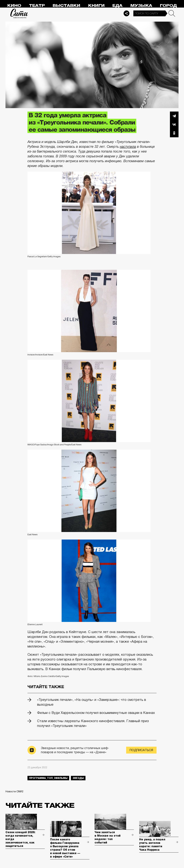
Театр (37, 6)
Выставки (66, 6)
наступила (128, 147)
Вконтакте (174, 124)
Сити (19, 13)
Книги (96, 6)
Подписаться (141, 750)
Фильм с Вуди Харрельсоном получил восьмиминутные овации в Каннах (96, 713)
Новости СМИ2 (14, 791)
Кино (14, 6)
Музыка (141, 6)
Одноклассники (174, 133)
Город (168, 6)
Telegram (174, 116)
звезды (78, 778)
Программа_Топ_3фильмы (48, 778)
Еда (117, 6)
